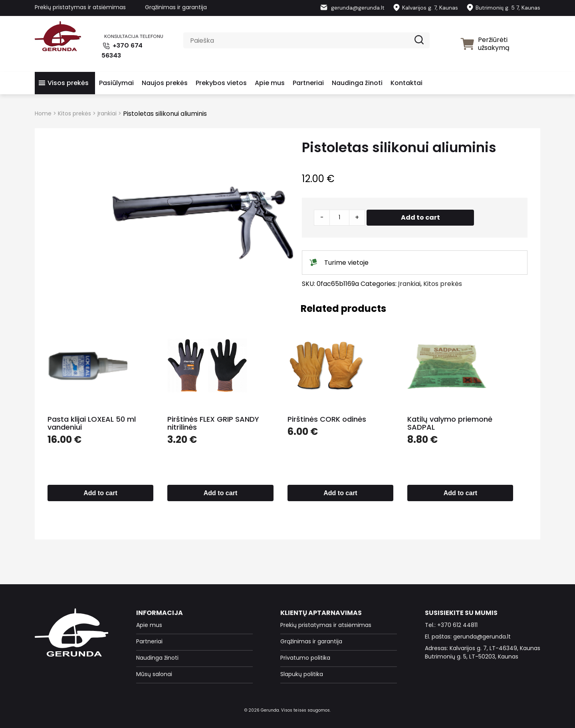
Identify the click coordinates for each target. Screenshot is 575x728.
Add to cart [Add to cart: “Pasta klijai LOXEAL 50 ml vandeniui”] (100, 493)
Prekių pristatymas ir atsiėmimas (80, 7)
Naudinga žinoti (357, 83)
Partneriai (308, 83)
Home (43, 113)
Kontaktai (406, 83)
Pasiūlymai (116, 83)
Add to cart (420, 217)
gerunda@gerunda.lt (352, 8)
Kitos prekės (74, 113)
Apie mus (270, 83)
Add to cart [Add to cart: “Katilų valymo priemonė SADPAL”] (460, 493)
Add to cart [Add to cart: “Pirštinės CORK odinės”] (340, 493)
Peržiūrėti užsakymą (485, 44)
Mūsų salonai (154, 674)
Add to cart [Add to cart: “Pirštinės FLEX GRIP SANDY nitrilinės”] (220, 493)
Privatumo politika (305, 658)
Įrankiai (107, 113)
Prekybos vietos (221, 83)
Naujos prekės (165, 83)
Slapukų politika (302, 674)
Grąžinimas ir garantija (176, 7)
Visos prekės (68, 83)
